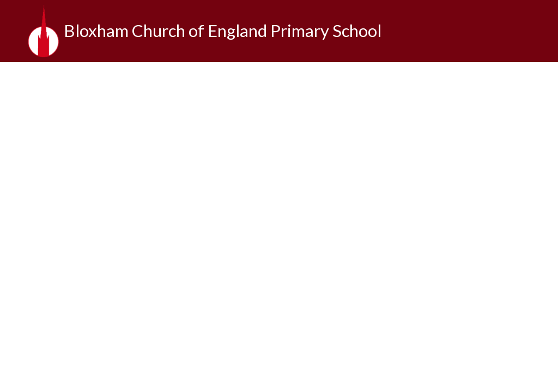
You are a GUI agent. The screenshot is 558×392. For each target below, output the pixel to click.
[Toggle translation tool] (541, 31)
